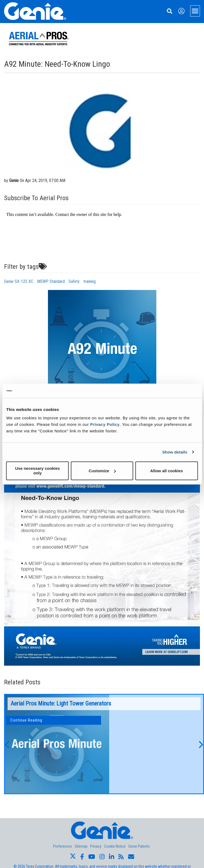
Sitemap (81, 846)
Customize (102, 471)
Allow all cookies (166, 471)
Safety (74, 281)
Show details (175, 452)
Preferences (63, 846)
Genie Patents (139, 846)
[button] (7, 744)
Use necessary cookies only (38, 471)
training (90, 281)
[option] (104, 744)
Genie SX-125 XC (19, 281)
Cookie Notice (115, 846)
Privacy (96, 846)
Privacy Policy (105, 424)
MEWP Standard (51, 281)
